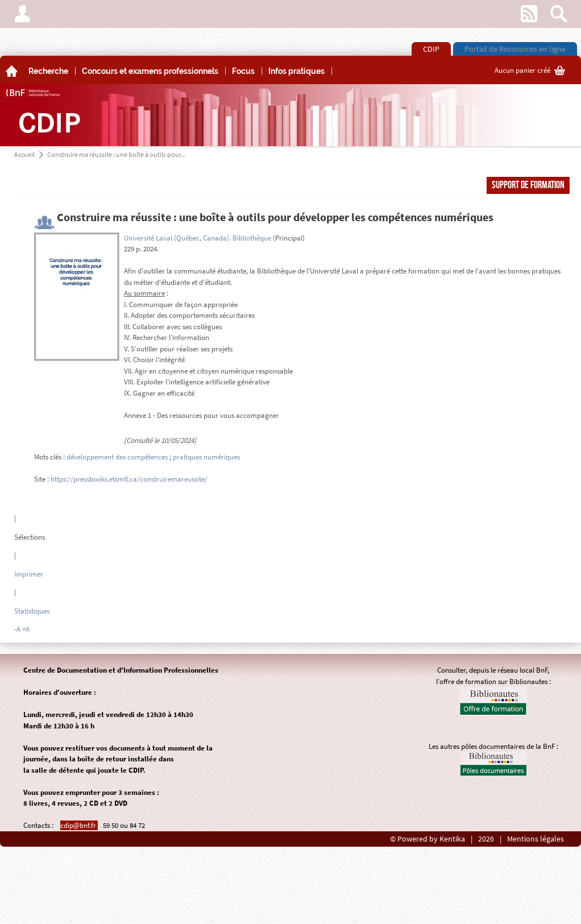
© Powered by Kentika (428, 839)
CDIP (431, 49)
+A (26, 629)
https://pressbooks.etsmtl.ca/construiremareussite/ (129, 479)
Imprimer (29, 574)
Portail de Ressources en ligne (515, 49)
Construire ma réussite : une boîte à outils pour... (117, 154)
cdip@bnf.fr (79, 825)
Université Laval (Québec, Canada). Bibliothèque (198, 238)
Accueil (24, 154)
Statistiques (32, 611)
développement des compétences (117, 457)
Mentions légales (536, 839)
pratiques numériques (206, 457)
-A (17, 629)
